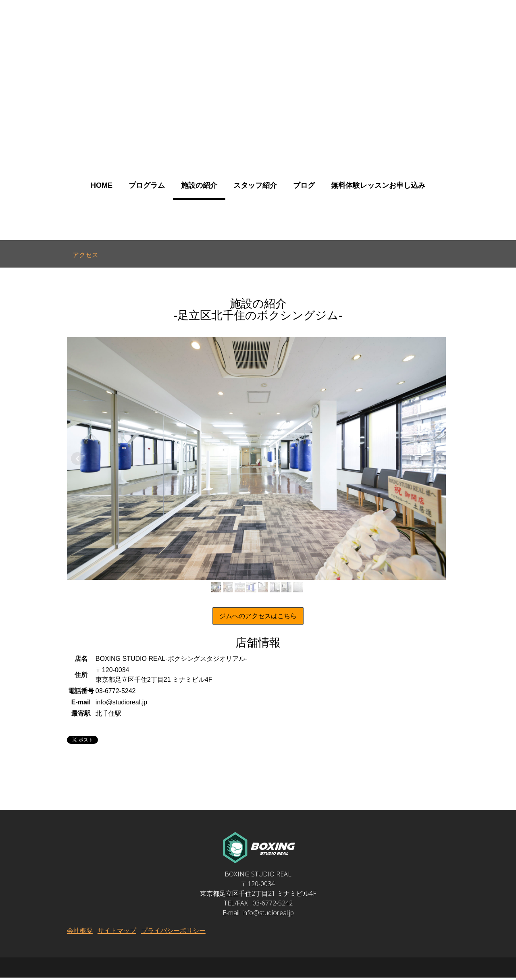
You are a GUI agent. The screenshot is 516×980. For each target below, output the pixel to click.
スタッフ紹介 (255, 185)
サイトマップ (117, 933)
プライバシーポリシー (173, 933)
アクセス (85, 255)
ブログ (304, 185)
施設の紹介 (199, 185)
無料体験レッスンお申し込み (378, 185)
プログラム (147, 185)
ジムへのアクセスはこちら (258, 618)
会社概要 (79, 933)
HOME (102, 185)
